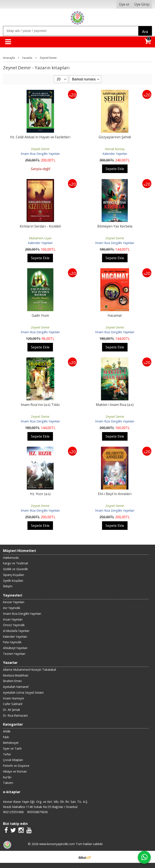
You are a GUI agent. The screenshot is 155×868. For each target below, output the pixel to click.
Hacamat (115, 315)
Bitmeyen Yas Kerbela (115, 226)
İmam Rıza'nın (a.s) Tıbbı (40, 405)
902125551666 (13, 812)
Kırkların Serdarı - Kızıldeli (40, 226)
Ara (145, 32)
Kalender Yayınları (115, 154)
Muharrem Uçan (40, 238)
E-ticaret (71, 857)
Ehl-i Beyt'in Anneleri (115, 494)
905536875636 (37, 812)
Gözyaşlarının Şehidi (115, 137)
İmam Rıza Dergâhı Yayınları (40, 154)
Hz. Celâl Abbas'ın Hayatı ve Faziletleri (40, 137)
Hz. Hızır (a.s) (40, 494)
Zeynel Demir (40, 149)
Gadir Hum (40, 315)
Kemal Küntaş (115, 149)
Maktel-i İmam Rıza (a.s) (115, 405)
